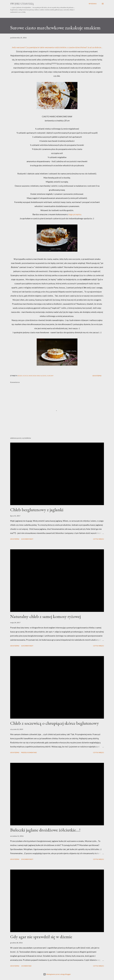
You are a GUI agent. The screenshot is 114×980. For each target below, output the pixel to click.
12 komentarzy (27, 539)
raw (38, 376)
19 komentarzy (27, 859)
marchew (32, 376)
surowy (50, 376)
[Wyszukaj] (93, 4)
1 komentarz (26, 966)
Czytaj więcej (98, 539)
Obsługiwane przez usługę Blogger (57, 974)
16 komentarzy (27, 646)
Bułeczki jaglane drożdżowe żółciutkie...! (45, 830)
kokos (25, 376)
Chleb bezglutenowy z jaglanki (37, 510)
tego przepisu (75, 214)
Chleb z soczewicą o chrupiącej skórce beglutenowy (55, 723)
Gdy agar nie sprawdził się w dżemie (41, 937)
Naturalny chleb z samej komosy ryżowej (45, 616)
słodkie (43, 376)
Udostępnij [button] (97, 376)
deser (20, 376)
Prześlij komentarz (29, 752)
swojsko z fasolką (22, 4)
